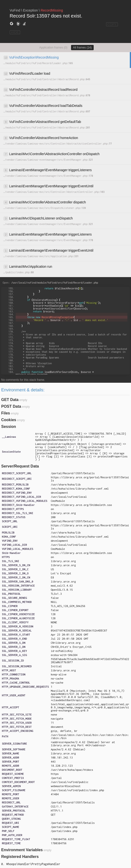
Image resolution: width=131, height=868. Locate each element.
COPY (112, 24)
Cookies (9, 420)
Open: (50, 283)
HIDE (15, 32)
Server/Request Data (20, 466)
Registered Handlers (20, 857)
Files (6, 413)
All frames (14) (82, 48)
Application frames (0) (53, 48)
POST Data (11, 406)
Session (9, 427)
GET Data (10, 400)
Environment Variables (22, 850)
